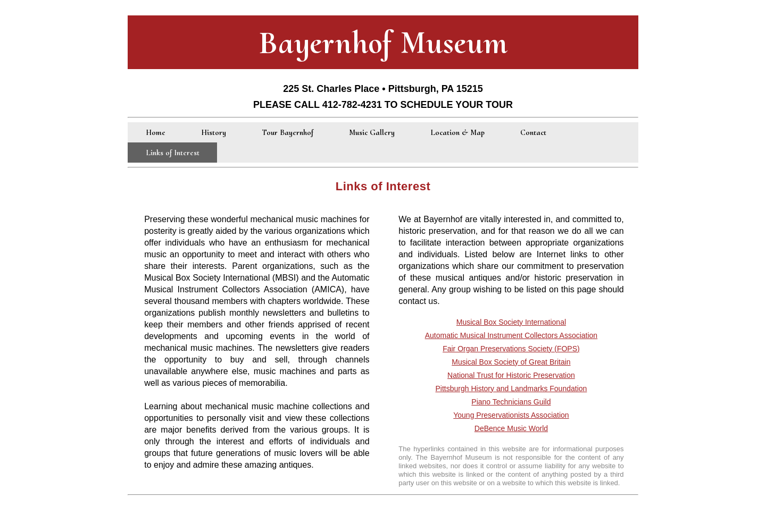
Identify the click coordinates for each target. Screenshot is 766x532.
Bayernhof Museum (383, 43)
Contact (533, 132)
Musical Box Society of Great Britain (511, 362)
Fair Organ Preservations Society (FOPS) (511, 349)
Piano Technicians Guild (511, 402)
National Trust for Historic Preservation (511, 375)
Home (156, 132)
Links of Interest (173, 153)
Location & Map (457, 132)
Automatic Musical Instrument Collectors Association (511, 335)
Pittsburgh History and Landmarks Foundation (511, 389)
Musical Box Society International (511, 322)
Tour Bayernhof (288, 132)
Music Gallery (372, 132)
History (214, 132)
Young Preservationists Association (511, 415)
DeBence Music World (511, 428)
